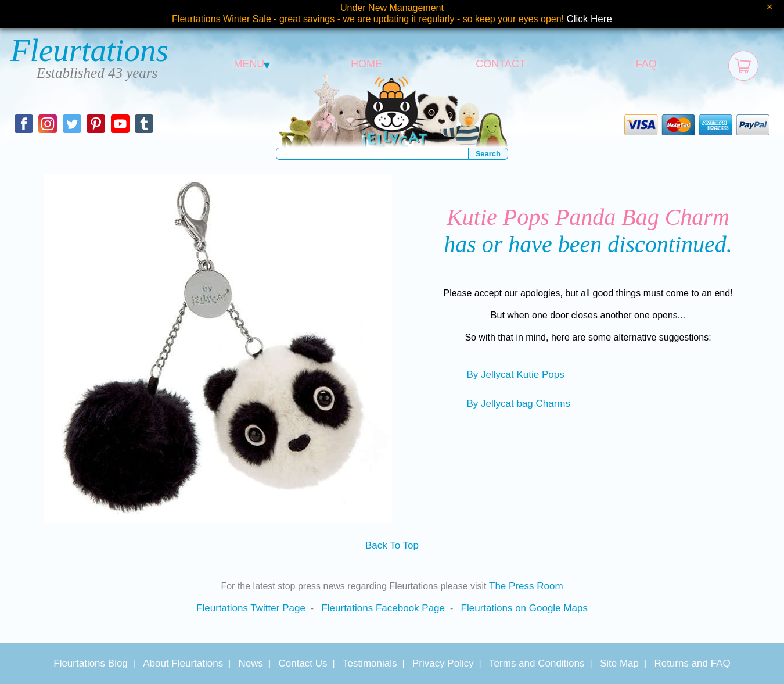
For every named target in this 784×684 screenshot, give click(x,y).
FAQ (646, 64)
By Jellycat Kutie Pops (515, 375)
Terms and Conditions (537, 663)
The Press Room (526, 586)
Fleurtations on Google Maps (524, 608)
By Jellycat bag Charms (518, 404)
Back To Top (392, 545)
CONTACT (501, 64)
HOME (366, 64)
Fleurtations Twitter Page (251, 608)
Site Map (619, 663)
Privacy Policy (443, 663)
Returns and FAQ (692, 663)
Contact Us (303, 663)
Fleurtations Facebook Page (383, 608)
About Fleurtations (183, 663)
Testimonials (370, 663)
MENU (252, 64)
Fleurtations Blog (91, 663)
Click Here (589, 19)
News (251, 663)
